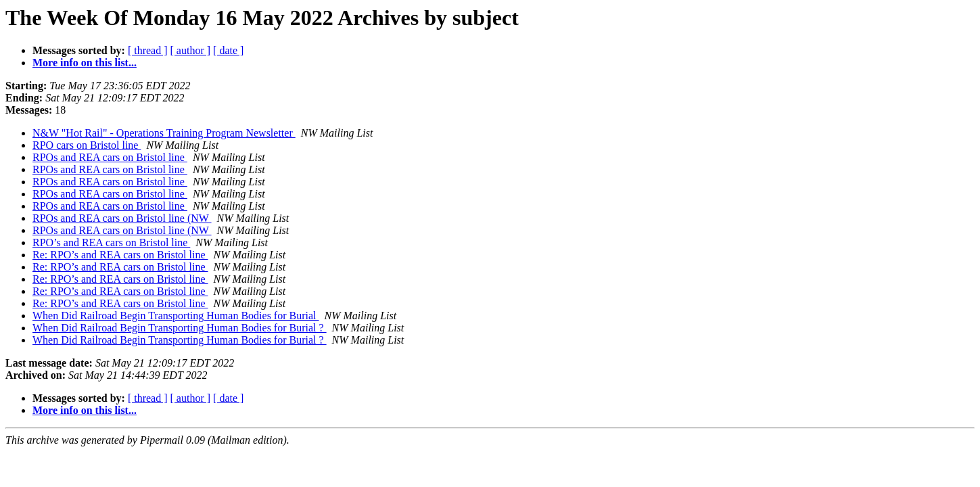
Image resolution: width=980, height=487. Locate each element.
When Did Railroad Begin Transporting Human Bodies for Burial (176, 316)
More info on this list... (85, 63)
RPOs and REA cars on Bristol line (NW (122, 218)
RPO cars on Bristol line (87, 145)
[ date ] (228, 50)
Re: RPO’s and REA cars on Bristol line (120, 255)
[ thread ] (148, 50)
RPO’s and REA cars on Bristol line (111, 242)
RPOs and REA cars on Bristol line (110, 157)
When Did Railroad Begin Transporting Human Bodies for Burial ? (180, 328)
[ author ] (191, 50)
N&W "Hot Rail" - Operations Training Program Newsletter (164, 133)
